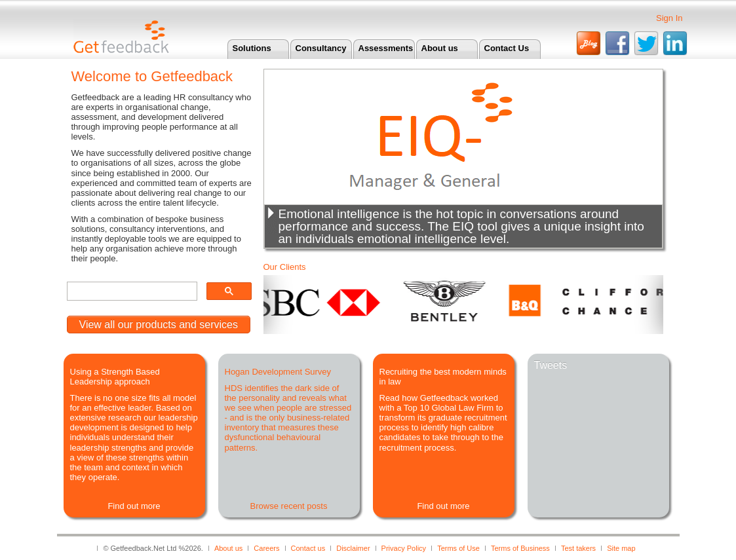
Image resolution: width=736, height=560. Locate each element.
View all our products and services (159, 325)
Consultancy (321, 48)
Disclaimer (353, 548)
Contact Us (507, 48)
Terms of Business (520, 548)
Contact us (308, 548)
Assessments (386, 48)
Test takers (578, 548)
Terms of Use (458, 548)
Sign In (669, 18)
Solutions (252, 48)
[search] (131, 291)
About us (440, 48)
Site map (621, 548)
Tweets (551, 365)
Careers (266, 548)
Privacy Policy (404, 548)
